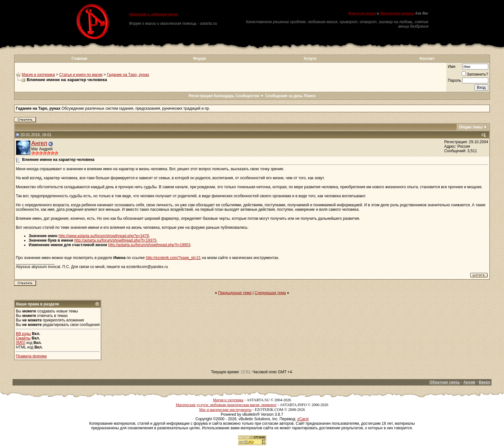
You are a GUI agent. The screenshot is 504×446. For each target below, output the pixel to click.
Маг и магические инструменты (225, 410)
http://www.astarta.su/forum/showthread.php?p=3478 (104, 236)
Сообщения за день (284, 96)
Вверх (484, 382)
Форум (199, 59)
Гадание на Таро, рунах (128, 75)
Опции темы (471, 127)
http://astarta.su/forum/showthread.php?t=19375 (115, 240)
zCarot (303, 419)
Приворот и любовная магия (153, 14)
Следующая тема (270, 293)
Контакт (427, 59)
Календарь (224, 96)
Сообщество (250, 96)
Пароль (455, 80)
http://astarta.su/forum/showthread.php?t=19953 (149, 245)
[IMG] (20, 343)
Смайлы (23, 338)
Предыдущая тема (235, 293)
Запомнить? (475, 74)
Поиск (310, 96)
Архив (469, 382)
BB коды (23, 334)
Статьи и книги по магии (81, 75)
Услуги (310, 59)
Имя (451, 67)
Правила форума (31, 356)
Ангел (39, 143)
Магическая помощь (397, 13)
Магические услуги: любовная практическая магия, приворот (226, 405)
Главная (80, 59)
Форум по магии (362, 13)
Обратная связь (445, 382)
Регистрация (200, 96)
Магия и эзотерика (38, 75)
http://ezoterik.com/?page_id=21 (173, 258)
